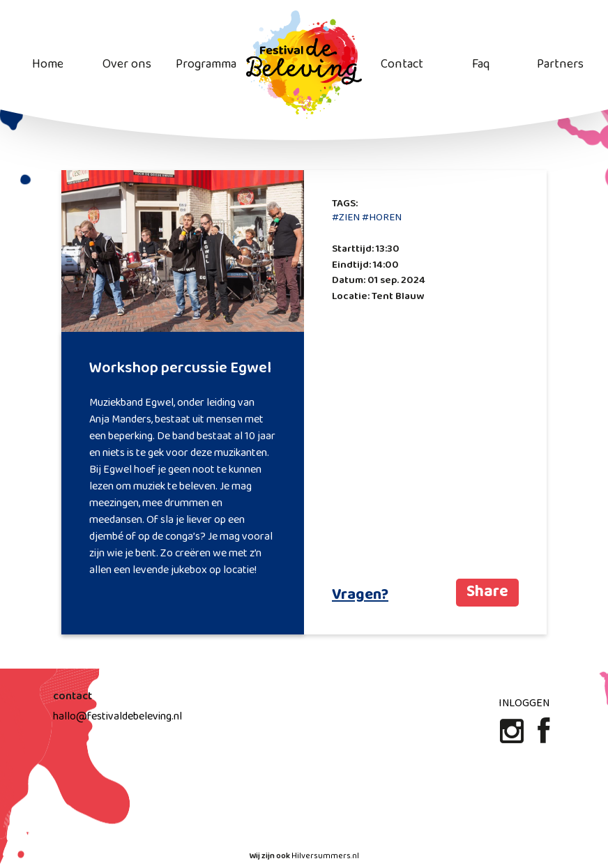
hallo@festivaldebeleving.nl (117, 716)
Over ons (127, 64)
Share (487, 592)
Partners (560, 64)
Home (48, 64)
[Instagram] (513, 737)
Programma (206, 64)
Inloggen (524, 703)
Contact (402, 64)
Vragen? (360, 595)
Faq (481, 64)
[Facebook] (544, 737)
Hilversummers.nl (325, 856)
